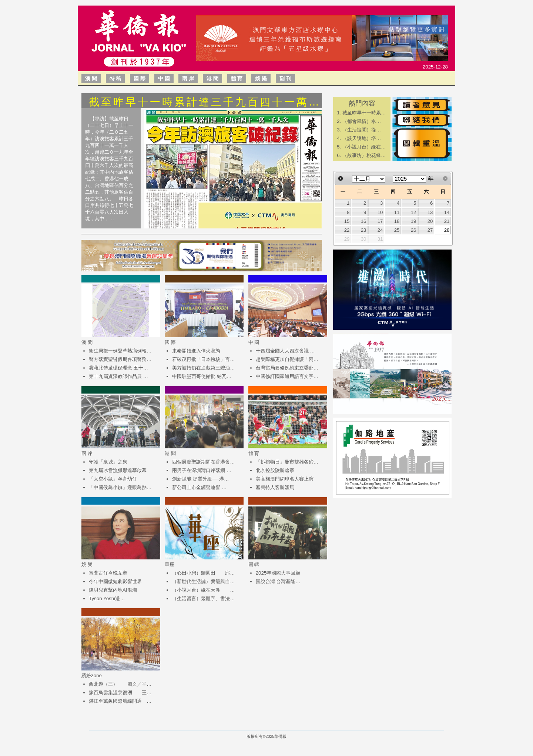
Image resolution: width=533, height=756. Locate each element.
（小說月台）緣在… (364, 147)
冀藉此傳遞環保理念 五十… (118, 368)
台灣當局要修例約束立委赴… (287, 368)
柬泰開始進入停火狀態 (196, 351)
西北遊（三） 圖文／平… (120, 684)
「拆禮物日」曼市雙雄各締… (287, 462)
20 (430, 221)
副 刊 (285, 78)
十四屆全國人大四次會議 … (285, 351)
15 (347, 221)
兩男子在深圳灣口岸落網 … (202, 470)
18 (397, 221)
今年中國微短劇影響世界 (115, 581)
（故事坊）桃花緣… (364, 155)
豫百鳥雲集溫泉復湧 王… (120, 693)
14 (447, 212)
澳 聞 (91, 78)
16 (364, 221)
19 (414, 221)
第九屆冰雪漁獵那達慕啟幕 (118, 470)
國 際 (140, 78)
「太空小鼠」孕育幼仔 (113, 479)
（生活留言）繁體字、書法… (203, 598)
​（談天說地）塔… (362, 138)
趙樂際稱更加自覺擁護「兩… (287, 359)
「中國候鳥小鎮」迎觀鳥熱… (120, 487)
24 (380, 230)
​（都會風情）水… (362, 121)
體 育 (237, 78)
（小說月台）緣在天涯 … (203, 590)
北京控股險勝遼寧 (275, 470)
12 (414, 212)
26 (414, 230)
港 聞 (212, 78)
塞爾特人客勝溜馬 (275, 487)
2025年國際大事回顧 (278, 573)
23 (364, 230)
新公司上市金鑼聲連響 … (199, 487)
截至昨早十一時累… (364, 113)
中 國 (164, 78)
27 (430, 230)
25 (397, 230)
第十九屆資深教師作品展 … (118, 376)
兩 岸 (188, 78)
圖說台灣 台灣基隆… (278, 581)
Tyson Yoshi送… (107, 598)
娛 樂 (261, 78)
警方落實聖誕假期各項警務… (120, 359)
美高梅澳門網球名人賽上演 (285, 479)
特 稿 (115, 78)
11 (397, 212)
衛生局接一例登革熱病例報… (120, 351)
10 (380, 212)
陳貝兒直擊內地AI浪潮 (113, 590)
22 (347, 230)
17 (380, 221)
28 (447, 230)
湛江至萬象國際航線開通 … (120, 701)
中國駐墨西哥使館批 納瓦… (202, 376)
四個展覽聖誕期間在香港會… (203, 462)
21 (447, 221)
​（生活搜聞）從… (362, 130)
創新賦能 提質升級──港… (200, 479)
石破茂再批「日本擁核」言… (203, 359)
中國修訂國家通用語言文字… (287, 376)
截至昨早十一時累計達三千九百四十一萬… (205, 102)
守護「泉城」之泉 (108, 462)
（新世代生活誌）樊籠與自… (203, 581)
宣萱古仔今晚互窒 (108, 573)
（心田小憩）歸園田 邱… (203, 573)
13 (430, 212)
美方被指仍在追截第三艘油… (203, 368)
